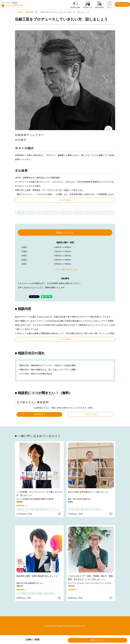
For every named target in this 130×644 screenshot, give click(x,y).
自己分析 (31, 593)
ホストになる (122, 4)
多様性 (98, 509)
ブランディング (50, 213)
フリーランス (51, 509)
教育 (77, 509)
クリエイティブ (92, 213)
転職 (32, 509)
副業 (43, 509)
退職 (19, 509)
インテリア (108, 213)
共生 (92, 509)
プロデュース (34, 213)
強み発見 (39, 593)
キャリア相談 (22, 593)
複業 (38, 509)
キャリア (26, 509)
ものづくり (66, 213)
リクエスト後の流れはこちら (65, 270)
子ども (71, 509)
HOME (20, 12)
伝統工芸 (21, 213)
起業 (51, 593)
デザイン (78, 213)
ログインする (91, 414)
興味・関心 (85, 509)
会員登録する (39, 414)
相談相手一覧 (32, 12)
